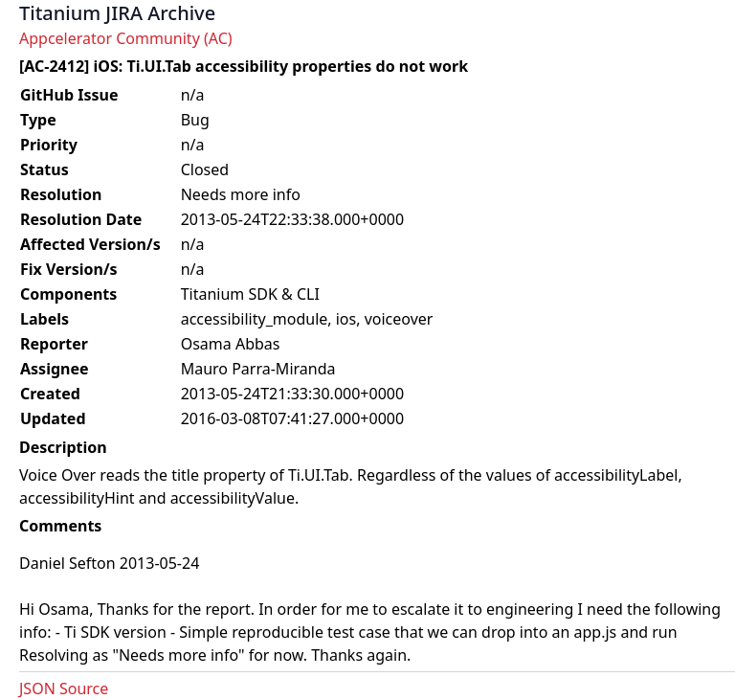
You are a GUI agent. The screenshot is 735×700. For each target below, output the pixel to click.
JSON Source (64, 689)
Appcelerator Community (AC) (126, 38)
